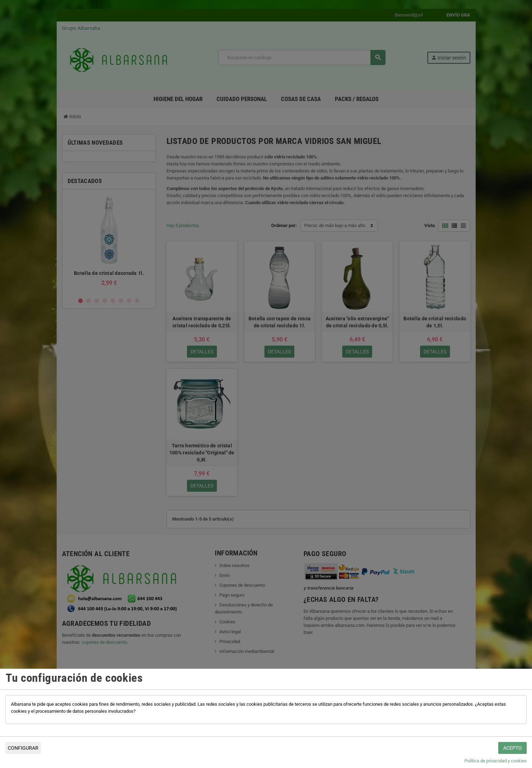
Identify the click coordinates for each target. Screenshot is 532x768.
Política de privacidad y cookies (496, 761)
